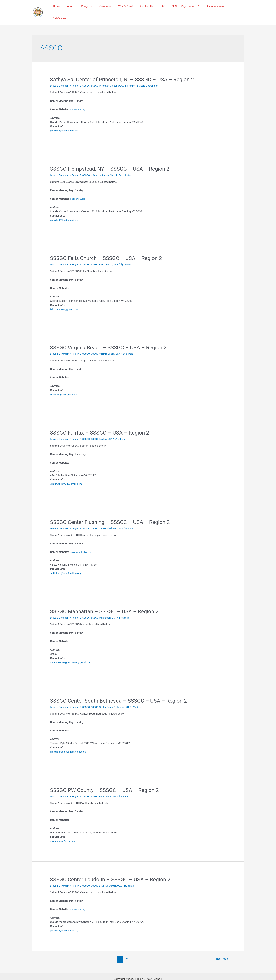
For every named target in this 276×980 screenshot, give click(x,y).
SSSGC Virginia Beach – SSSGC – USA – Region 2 (108, 339)
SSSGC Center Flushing (108, 519)
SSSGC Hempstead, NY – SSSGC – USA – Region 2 (110, 160)
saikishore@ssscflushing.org (67, 564)
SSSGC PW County (105, 788)
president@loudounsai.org (65, 122)
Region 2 (79, 77)
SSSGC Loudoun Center (108, 877)
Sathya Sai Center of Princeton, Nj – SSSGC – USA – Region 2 (122, 71)
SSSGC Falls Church (106, 256)
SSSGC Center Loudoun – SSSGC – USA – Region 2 (110, 871)
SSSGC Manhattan (105, 609)
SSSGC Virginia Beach (107, 345)
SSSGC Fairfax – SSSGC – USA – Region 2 (100, 424)
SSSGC (89, 77)
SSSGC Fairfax (103, 430)
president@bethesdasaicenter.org (70, 743)
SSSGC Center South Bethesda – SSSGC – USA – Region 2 (118, 692)
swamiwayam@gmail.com (65, 386)
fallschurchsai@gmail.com (66, 300)
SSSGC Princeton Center (109, 77)
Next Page (222, 950)
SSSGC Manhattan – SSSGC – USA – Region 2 (104, 603)
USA (126, 77)
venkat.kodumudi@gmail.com (67, 475)
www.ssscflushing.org (82, 543)
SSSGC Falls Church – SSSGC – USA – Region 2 (106, 249)
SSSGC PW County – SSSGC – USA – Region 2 (104, 781)
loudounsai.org (78, 101)
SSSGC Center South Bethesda (112, 698)
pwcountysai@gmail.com (65, 832)
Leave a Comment (61, 77)
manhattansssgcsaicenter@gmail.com (73, 654)
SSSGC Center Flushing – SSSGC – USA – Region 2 (110, 513)
